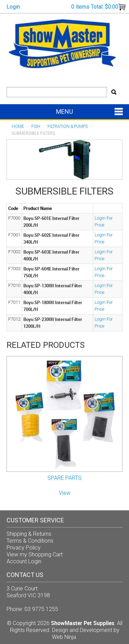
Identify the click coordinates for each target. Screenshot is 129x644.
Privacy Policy (24, 548)
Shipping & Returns (29, 534)
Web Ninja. (65, 637)
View (65, 493)
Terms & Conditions (30, 541)
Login (13, 7)
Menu (64, 112)
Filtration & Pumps (68, 126)
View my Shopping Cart (35, 554)
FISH (36, 126)
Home (18, 126)
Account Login (24, 561)
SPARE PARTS (64, 478)
